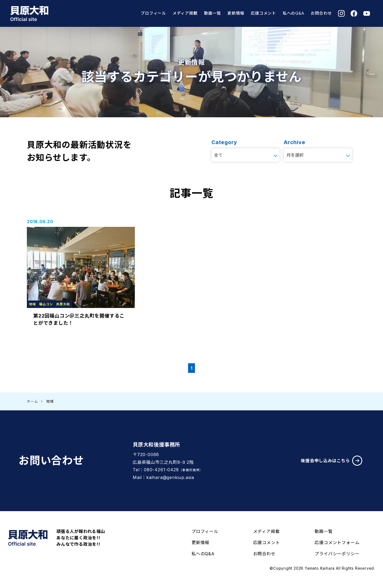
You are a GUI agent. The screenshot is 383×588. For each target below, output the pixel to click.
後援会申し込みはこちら (332, 461)
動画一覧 (212, 13)
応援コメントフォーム (337, 543)
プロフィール (153, 13)
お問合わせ (321, 13)
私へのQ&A (294, 13)
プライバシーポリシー (337, 554)
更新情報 (236, 13)
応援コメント (263, 13)
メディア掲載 (185, 13)
